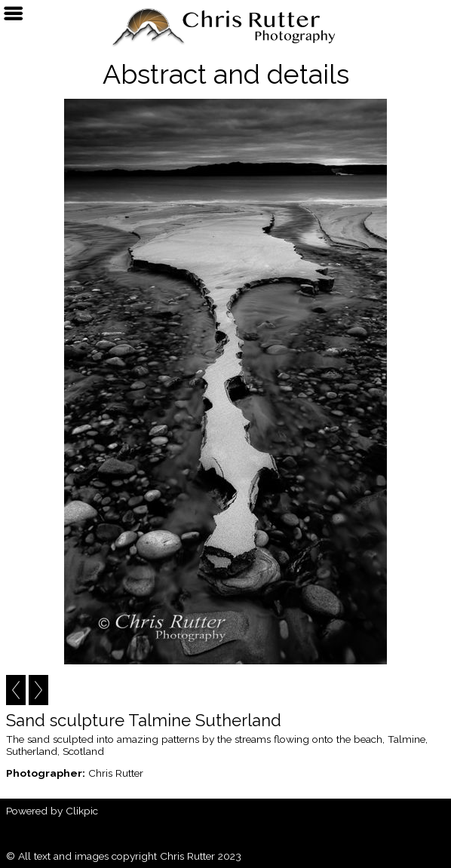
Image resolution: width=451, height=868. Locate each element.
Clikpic (82, 811)
